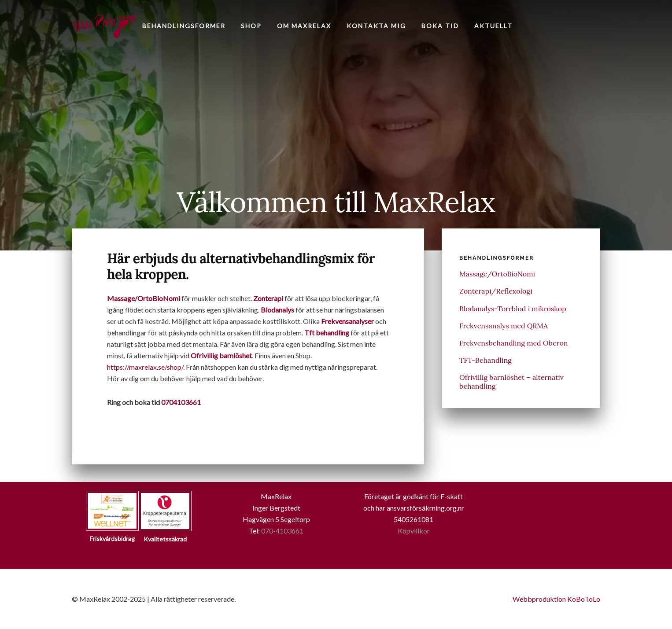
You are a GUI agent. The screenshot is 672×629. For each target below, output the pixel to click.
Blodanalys (277, 310)
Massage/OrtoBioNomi (144, 298)
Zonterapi (268, 298)
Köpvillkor (414, 531)
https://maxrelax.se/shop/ (145, 367)
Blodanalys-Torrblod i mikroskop (513, 309)
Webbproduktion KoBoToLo (556, 599)
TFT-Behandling (486, 360)
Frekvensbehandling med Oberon (513, 343)
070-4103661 (282, 531)
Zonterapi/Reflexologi (496, 291)
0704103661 (181, 402)
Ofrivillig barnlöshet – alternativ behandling (511, 381)
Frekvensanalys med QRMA (504, 326)
